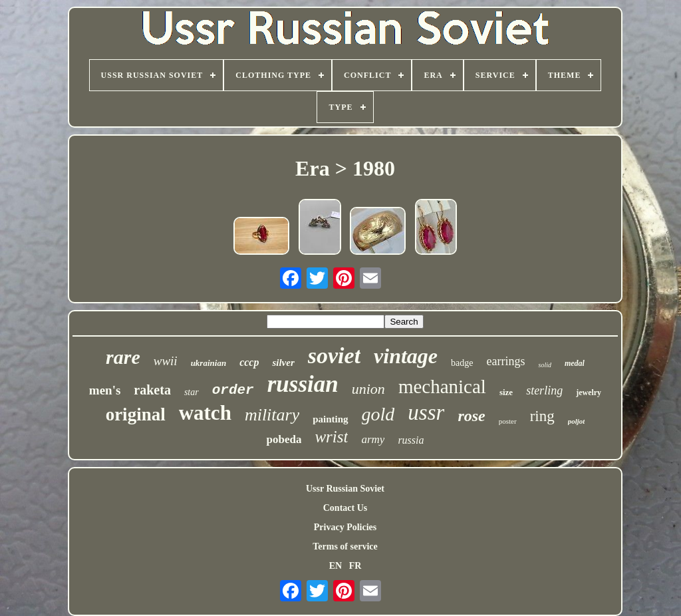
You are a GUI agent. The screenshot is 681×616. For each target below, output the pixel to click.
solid (544, 365)
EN (336, 566)
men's (105, 390)
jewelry (589, 392)
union (368, 389)
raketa (152, 390)
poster (508, 421)
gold (378, 414)
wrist (331, 437)
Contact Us (345, 508)
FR (355, 566)
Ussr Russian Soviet (345, 489)
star (192, 392)
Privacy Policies (345, 527)
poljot (577, 421)
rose (471, 416)
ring (542, 416)
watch (205, 413)
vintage (406, 356)
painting (330, 419)
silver (283, 363)
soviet (334, 356)
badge (462, 363)
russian (303, 384)
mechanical (442, 386)
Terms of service (345, 546)
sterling (544, 390)
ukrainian (208, 363)
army (373, 439)
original (136, 414)
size (506, 392)
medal (575, 363)
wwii (166, 361)
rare (123, 357)
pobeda (284, 439)
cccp (249, 362)
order (233, 390)
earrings (506, 361)
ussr (426, 412)
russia (411, 440)
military (272, 415)
